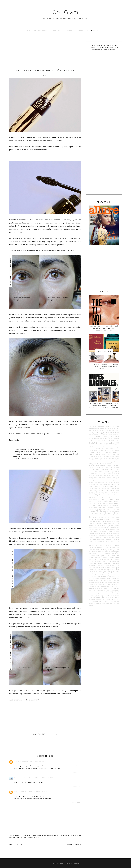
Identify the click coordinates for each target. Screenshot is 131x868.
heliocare (98, 498)
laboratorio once (94, 515)
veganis (98, 598)
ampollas (105, 430)
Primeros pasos (41, 31)
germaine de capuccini (97, 492)
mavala (117, 530)
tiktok (117, 586)
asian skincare (114, 435)
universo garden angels (97, 596)
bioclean (100, 447)
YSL (114, 603)
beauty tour (114, 441)
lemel (117, 518)
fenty (103, 488)
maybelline (102, 531)
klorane (99, 509)
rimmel (91, 571)
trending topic (112, 592)
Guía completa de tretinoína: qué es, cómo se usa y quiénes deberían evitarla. (104, 328)
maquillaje (105, 525)
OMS (104, 547)
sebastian (113, 573)
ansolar (117, 430)
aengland (107, 428)
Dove (112, 475)
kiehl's (91, 509)
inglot (107, 504)
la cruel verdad (106, 511)
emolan (113, 481)
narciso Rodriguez (106, 539)
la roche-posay (106, 513)
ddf (96, 471)
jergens (95, 507)
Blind (111, 449)
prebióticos (97, 563)
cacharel (109, 454)
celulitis (91, 458)
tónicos (116, 588)
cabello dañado (101, 454)
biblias (117, 445)
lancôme (116, 515)
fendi (100, 488)
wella (103, 603)
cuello (106, 469)
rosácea (101, 571)
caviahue (100, 456)
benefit (105, 445)
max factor (93, 531)
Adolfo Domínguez (99, 428)
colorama (108, 464)
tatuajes (110, 583)
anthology (92, 433)
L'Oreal (98, 511)
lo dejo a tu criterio (111, 519)
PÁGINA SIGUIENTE (16, 844)
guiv (113, 494)
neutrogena (101, 543)
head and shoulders (108, 496)
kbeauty (100, 507)
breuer (117, 451)
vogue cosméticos (111, 602)
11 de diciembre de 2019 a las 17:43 (33, 761)
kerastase (110, 507)
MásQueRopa (20, 777)
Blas (108, 449)
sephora (96, 575)
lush (94, 521)
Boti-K (112, 451)
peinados (105, 551)
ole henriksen (98, 547)
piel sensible (114, 557)
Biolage (117, 447)
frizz (105, 490)
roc (97, 571)
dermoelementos (101, 473)
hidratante (93, 501)
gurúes (116, 494)
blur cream (116, 449)
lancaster (110, 515)
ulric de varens (102, 594)
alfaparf (116, 428)
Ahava (112, 428)
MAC (105, 521)
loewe (91, 521)
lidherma (92, 519)
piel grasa (111, 555)
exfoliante (115, 484)
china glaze (115, 460)
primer (108, 563)
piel (103, 555)
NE (115, 541)
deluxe (100, 471)
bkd (106, 449)
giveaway (116, 492)
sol (110, 578)
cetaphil (91, 460)
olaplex (91, 547)
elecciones (92, 479)
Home (28, 31)
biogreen (112, 447)
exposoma (105, 486)
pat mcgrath (94, 551)
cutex (117, 469)
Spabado (103, 581)
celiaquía (112, 456)
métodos (109, 533)
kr (107, 509)
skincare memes (99, 579)
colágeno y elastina (97, 464)
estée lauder (109, 483)
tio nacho (97, 588)
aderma (91, 428)
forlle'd (95, 490)
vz (118, 602)
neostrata (94, 543)
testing (114, 583)
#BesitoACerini (93, 427)
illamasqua (105, 502)
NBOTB (112, 541)
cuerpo (112, 469)
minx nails (99, 537)
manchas (106, 523)
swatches (101, 582)
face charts (114, 486)
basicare (97, 439)
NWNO (109, 545)
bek (101, 443)
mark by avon (101, 528)
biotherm (96, 449)
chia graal (107, 460)
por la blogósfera (112, 561)
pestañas (115, 553)
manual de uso (94, 526)
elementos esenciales (104, 479)
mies (117, 535)
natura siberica (94, 541)
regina (106, 569)
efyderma (116, 477)
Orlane (113, 547)
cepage (97, 458)
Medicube (110, 531)
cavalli (96, 456)
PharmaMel (92, 556)
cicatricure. (92, 462)
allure (91, 430)
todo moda (104, 588)
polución (92, 561)
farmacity (92, 488)
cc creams (106, 456)
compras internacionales (97, 466)
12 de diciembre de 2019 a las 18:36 (34, 792)
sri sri (116, 581)
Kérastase (116, 507)
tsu (96, 594)
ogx (113, 545)
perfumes (93, 553)
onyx (107, 547)
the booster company (101, 584)
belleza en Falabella (96, 445)
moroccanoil (93, 539)
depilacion (107, 471)
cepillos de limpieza (107, 458)
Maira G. (76, 863)
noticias (102, 545)
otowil (91, 549)
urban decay (115, 596)
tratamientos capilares (97, 592)
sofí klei (106, 579)
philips (98, 555)
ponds (103, 562)
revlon (116, 569)
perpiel (101, 553)
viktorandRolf (99, 600)
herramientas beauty (98, 500)
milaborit (92, 537)
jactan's (91, 507)
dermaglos (115, 471)
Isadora (100, 505)
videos (112, 598)
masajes (97, 530)
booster (107, 451)
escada (96, 483)
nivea (115, 543)
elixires (117, 479)
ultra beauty (110, 594)
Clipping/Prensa (57, 31)
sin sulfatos (102, 577)
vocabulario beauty (97, 601)
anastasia (111, 430)
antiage (100, 432)
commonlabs (115, 464)
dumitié (91, 477)
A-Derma (102, 427)
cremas (92, 469)
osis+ (117, 547)
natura (116, 539)
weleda (98, 603)
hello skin (103, 498)
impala (91, 504)
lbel (113, 517)
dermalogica (92, 473)
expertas (98, 486)
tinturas (92, 588)
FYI (108, 490)
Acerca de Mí (83, 31)
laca (105, 515)
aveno (102, 437)
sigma (96, 577)
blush (91, 451)
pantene (104, 549)
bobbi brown (98, 451)
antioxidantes (93, 435)
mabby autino (99, 521)
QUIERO (104, 567)
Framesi (100, 490)
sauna (100, 573)
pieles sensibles (108, 560)
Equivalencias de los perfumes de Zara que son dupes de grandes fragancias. (104, 367)
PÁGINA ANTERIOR (74, 844)
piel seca (105, 557)
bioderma (106, 447)
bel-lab (106, 443)
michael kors (112, 535)
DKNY (97, 475)
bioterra (91, 449)
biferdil (91, 447)
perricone (107, 553)
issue (108, 505)
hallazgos (99, 496)
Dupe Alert (97, 477)
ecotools (110, 477)
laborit (102, 515)
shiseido (114, 575)
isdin (105, 505)
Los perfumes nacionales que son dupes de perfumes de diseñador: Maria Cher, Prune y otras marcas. (104, 406)
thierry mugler (109, 586)
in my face (101, 504)
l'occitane (92, 511)
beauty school (101, 440)
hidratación (114, 500)
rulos (112, 571)
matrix (112, 530)
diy (94, 475)
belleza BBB (114, 443)
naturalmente (104, 541)
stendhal (91, 583)
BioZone (102, 449)
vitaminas (115, 599)
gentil (117, 490)
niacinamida (109, 543)
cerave (117, 458)
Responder (76, 772)
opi (110, 547)
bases (91, 438)
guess (106, 494)
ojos (117, 545)
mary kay (108, 528)
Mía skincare (105, 535)
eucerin (116, 483)
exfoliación (107, 485)
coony (99, 467)
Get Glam (65, 12)
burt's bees (105, 452)
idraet (99, 502)
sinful (114, 577)
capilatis (92, 456)
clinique (116, 462)
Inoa (90, 505)
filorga (117, 488)
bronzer (92, 452)
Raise (109, 567)
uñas (107, 596)
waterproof (92, 603)
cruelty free (100, 469)
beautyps (94, 443)
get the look (109, 492)
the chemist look (113, 584)
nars (112, 539)
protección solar (103, 565)
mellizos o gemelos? (100, 533)
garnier (112, 490)
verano (103, 598)
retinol (111, 569)
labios (116, 513)
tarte (106, 583)
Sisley (117, 577)
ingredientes (114, 503)
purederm (97, 567)
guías (110, 494)
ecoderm (104, 477)
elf (112, 479)
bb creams (104, 439)
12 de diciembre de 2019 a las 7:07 (40, 778)
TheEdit (70, 31)
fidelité (113, 488)
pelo (110, 551)
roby (95, 571)
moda (117, 537)
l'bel (118, 509)
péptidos (115, 551)
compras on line (113, 466)
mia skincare (98, 535)
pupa (91, 567)
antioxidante (112, 432)
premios (104, 563)
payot (100, 551)
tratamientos (115, 590)
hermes (117, 498)
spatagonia (110, 581)
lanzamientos (96, 517)
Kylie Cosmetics (112, 509)
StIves (96, 583)
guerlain (102, 494)
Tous (108, 590)
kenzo (105, 507)
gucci (98, 494)
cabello (92, 454)
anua (100, 435)
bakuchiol (116, 437)
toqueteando (101, 590)
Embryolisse (107, 481)
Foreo (91, 490)
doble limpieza (105, 475)
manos (112, 523)
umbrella (116, 594)
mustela (99, 539)
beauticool (111, 439)
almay (95, 430)
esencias (101, 483)
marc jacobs (115, 526)
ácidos (112, 426)
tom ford (111, 588)
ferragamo (108, 488)
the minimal (102, 586)
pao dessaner (111, 549)
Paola (17, 791)
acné (117, 426)
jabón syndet (114, 505)
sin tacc (109, 577)
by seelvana (113, 452)
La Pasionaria (115, 511)
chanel (97, 460)
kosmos (104, 509)
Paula (17, 761)
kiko (95, 509)
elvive (101, 481)
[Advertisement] (45, 53)
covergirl (116, 468)
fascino (97, 488)
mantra (117, 523)
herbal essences (110, 498)
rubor (109, 571)
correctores (105, 467)
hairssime (92, 496)
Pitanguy (116, 560)
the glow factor (94, 586)
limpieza (100, 519)
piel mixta (98, 557)
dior (91, 475)
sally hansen (94, 573)
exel (101, 485)
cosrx (112, 467)
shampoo (108, 575)
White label (109, 603)
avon (106, 437)
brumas (98, 452)
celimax (117, 456)
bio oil (96, 447)
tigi (114, 586)
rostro (105, 571)
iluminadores (114, 501)
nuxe (105, 545)
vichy (108, 598)
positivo (91, 563)
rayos (113, 567)
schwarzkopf (106, 573)
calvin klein (115, 454)
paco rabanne (97, 549)
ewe (97, 485)
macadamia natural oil (113, 521)
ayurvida (110, 437)
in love (95, 504)
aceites (107, 426)
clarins (99, 462)
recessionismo (100, 569)
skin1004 (92, 579)
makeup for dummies (96, 523)
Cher (101, 460)
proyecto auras (114, 565)
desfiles (116, 473)
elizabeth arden (94, 481)
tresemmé (92, 594)
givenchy (93, 494)
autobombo (92, 437)
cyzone (91, 471)
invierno (95, 505)
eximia (91, 486)
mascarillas (105, 529)
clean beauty (107, 462)
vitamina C (107, 599)
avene (98, 437)
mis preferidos (109, 537)
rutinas (116, 571)
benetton (111, 445)
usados (91, 598)
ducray (117, 475)
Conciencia (92, 467)
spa (97, 581)
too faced (92, 590)
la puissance (94, 513)
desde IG (110, 473)
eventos (92, 484)
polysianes (98, 562)
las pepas (108, 518)
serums (101, 575)
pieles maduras (95, 559)
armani (105, 435)
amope (99, 430)
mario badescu (93, 528)
